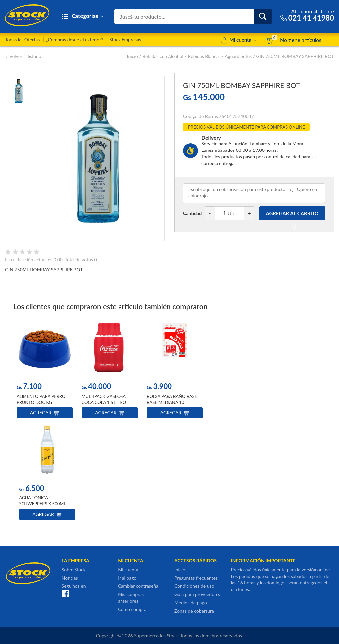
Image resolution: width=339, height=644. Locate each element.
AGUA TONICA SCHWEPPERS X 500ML (43, 501)
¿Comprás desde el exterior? (75, 40)
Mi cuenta (239, 41)
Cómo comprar (133, 609)
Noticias (70, 578)
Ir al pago (127, 578)
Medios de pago (191, 602)
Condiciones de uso (194, 586)
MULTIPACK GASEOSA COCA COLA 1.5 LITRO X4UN (104, 402)
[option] (45, 371)
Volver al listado (23, 56)
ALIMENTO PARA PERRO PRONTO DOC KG (41, 399)
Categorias (83, 16)
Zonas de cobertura (194, 611)
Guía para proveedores (197, 594)
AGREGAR (292, 215)
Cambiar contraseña (138, 586)
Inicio (133, 56)
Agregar (45, 413)
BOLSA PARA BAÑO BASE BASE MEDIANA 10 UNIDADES (172, 402)
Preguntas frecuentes (196, 578)
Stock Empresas (125, 40)
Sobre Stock (74, 569)
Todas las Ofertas (22, 40)
